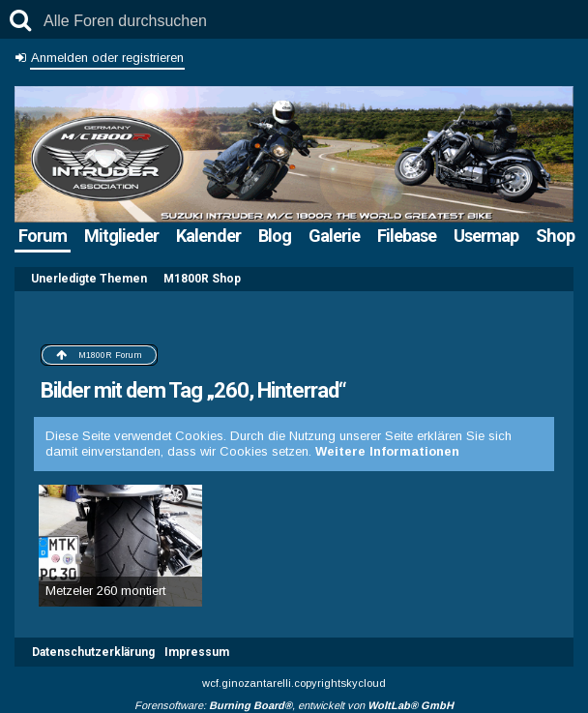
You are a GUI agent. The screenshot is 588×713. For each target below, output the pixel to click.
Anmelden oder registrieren (107, 58)
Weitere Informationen (387, 451)
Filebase (407, 236)
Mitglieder (121, 236)
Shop (555, 236)
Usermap (486, 236)
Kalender (208, 236)
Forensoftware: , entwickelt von (294, 705)
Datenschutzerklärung (93, 652)
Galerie (334, 236)
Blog (275, 236)
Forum (43, 236)
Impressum (197, 652)
